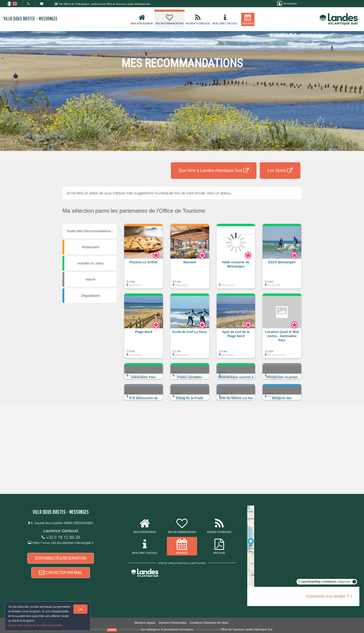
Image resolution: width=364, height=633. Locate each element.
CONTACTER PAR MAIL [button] (61, 573)
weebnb (112, 630)
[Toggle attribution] (354, 582)
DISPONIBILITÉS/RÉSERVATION (61, 558)
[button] (144, 258)
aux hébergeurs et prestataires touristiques (167, 630)
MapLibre (345, 582)
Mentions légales (145, 623)
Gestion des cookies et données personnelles (35, 625)
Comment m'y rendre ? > (329, 596)
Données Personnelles (173, 623)
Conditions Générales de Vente (209, 623)
